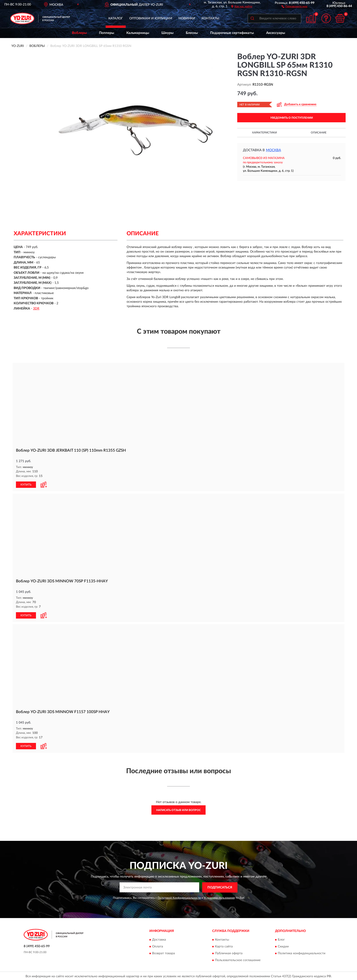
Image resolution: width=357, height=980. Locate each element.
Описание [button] (319, 133)
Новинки (187, 18)
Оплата (158, 946)
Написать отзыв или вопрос (178, 809)
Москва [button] (273, 150)
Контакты (210, 18)
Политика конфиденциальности (302, 953)
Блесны (192, 33)
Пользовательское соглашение (238, 960)
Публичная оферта (229, 953)
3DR (36, 309)
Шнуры (167, 33)
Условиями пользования (219, 897)
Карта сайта (224, 946)
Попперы (107, 33)
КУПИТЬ (26, 484)
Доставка (159, 939)
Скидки (283, 946)
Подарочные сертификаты (232, 33)
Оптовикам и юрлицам (151, 18)
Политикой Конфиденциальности (179, 897)
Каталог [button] (116, 18)
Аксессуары (276, 33)
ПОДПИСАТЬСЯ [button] (220, 887)
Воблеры (79, 33)
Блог (281, 939)
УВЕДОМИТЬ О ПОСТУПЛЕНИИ (292, 118)
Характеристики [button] (264, 133)
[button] (295, 6)
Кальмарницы (138, 33)
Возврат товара (163, 953)
